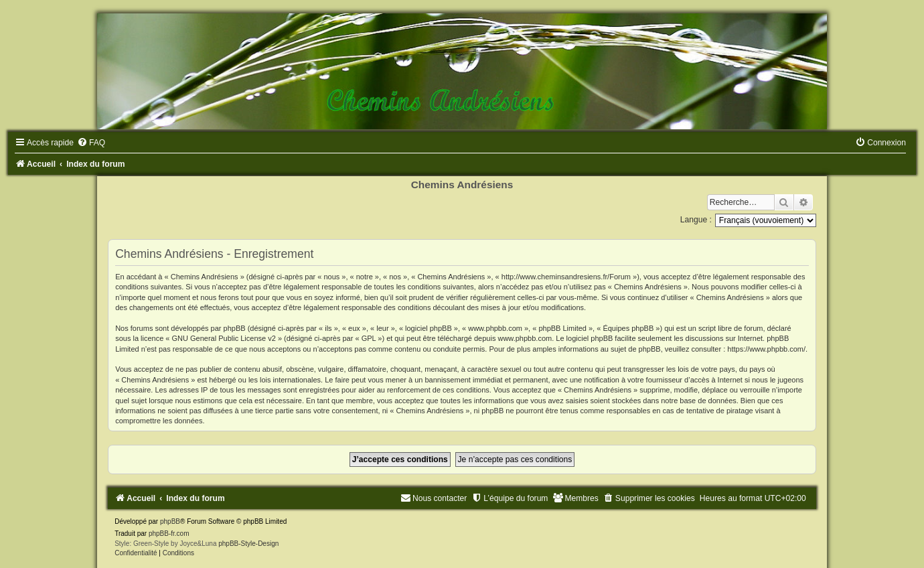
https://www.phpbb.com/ (766, 349)
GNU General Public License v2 (224, 338)
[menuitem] (91, 143)
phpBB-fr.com (169, 534)
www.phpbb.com (525, 338)
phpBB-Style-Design (248, 544)
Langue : (696, 220)
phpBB (170, 521)
